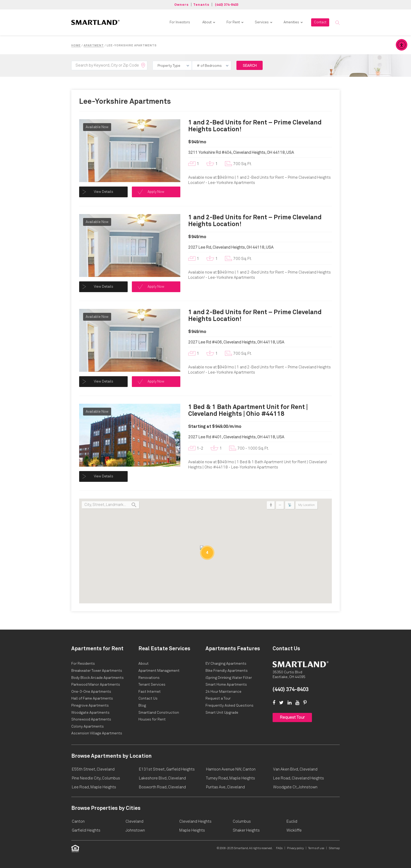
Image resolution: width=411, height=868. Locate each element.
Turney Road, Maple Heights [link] (231, 778)
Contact (320, 22)
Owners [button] (182, 5)
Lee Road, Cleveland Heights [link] (299, 778)
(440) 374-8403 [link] (291, 690)
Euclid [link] (292, 821)
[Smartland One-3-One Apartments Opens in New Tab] (91, 692)
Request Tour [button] (292, 717)
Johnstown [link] (135, 830)
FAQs (279, 848)
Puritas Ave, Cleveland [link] (225, 787)
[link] (95, 22)
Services (262, 22)
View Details (104, 192)
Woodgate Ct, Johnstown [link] (295, 787)
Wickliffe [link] (294, 830)
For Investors (180, 22)
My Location (307, 505)
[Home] (301, 664)
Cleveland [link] (134, 821)
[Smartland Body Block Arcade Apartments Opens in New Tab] (98, 678)
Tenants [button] (201, 5)
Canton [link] (78, 821)
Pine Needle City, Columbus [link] (96, 778)
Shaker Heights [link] (246, 830)
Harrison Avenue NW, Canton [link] (231, 769)
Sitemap (334, 848)
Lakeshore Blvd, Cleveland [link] (162, 778)
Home (76, 45)
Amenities (291, 22)
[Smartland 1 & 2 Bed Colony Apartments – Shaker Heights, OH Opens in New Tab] (88, 727)
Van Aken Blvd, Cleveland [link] (295, 769)
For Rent (233, 22)
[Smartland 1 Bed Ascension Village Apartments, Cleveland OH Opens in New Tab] (97, 733)
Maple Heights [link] (192, 830)
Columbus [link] (242, 821)
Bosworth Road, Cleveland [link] (162, 787)
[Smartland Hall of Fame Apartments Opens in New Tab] (92, 698)
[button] (337, 23)
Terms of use (316, 848)
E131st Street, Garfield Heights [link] (167, 769)
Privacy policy (295, 848)
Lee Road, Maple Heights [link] (94, 787)
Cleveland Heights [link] (195, 821)
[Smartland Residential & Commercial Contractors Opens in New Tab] (159, 713)
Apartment (94, 45)
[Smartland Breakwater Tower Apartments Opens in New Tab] (97, 671)
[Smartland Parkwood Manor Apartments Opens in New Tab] (96, 685)
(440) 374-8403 (227, 5)
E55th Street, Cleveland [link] (93, 769)
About (207, 22)
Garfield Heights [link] (86, 830)
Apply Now (156, 192)
